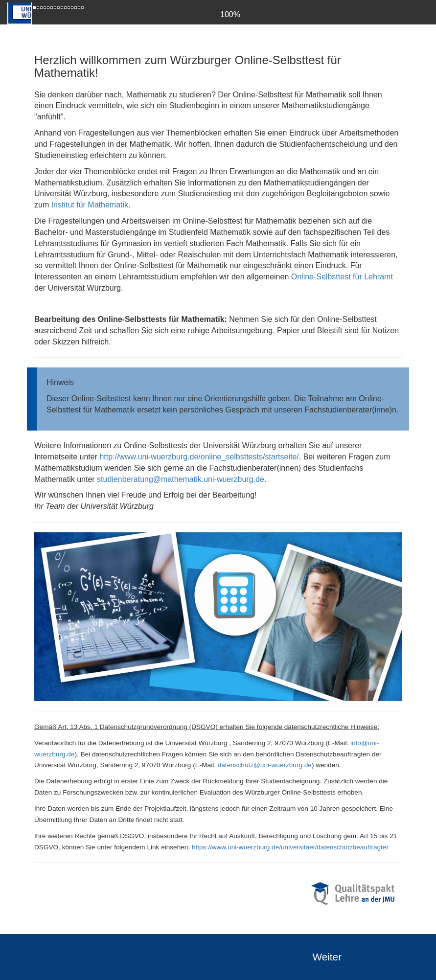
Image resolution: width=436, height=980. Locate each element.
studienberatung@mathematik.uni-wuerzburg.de (181, 479)
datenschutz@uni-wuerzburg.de (265, 765)
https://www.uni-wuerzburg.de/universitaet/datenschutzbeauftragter (290, 847)
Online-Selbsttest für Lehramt (342, 277)
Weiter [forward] (327, 957)
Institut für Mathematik (90, 205)
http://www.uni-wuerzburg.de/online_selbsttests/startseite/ (199, 457)
